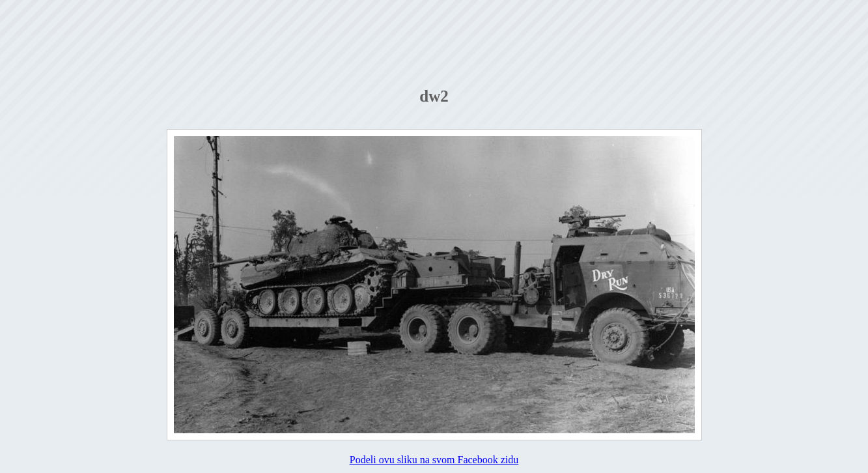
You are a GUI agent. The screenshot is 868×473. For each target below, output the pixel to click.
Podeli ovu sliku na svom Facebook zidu (434, 460)
